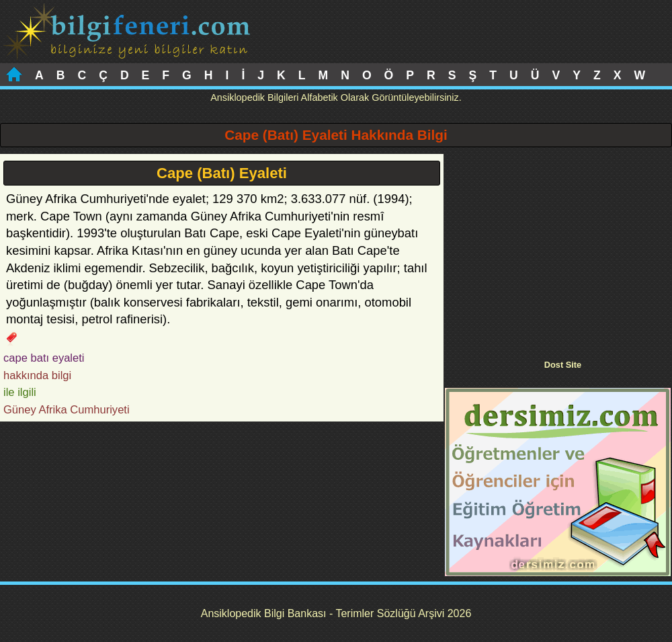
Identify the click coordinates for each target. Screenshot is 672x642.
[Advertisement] (558, 248)
